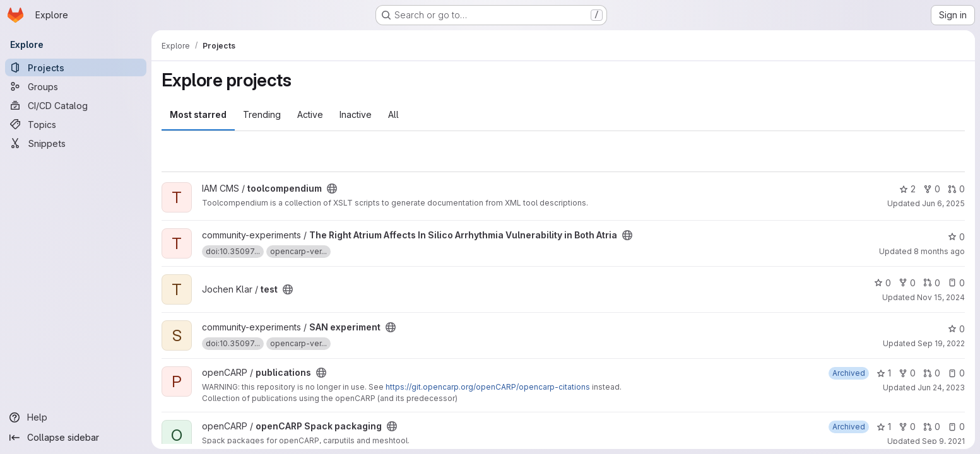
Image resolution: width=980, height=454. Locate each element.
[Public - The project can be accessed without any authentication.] (332, 189)
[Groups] (76, 86)
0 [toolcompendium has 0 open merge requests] (956, 189)
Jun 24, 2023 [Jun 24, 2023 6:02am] (941, 387)
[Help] (76, 417)
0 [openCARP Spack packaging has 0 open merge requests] (932, 427)
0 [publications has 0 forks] (907, 373)
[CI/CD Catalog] (76, 105)
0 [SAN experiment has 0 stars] (956, 329)
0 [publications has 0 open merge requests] (932, 373)
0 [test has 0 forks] (907, 283)
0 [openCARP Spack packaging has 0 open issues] (956, 427)
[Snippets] (76, 143)
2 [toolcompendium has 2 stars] (907, 189)
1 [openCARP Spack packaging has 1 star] (884, 427)
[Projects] (76, 67)
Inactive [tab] (356, 114)
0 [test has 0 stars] (883, 283)
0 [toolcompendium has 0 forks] (932, 189)
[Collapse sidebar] (76, 438)
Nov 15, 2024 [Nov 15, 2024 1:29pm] (941, 297)
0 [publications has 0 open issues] (956, 373)
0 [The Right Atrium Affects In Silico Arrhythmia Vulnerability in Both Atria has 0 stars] (956, 237)
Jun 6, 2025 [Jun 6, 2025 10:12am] (943, 203)
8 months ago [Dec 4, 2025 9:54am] (939, 251)
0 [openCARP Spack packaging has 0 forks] (907, 427)
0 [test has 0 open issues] (956, 283)
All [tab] (393, 114)
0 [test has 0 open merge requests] (932, 283)
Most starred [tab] (198, 114)
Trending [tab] (262, 114)
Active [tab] (310, 114)
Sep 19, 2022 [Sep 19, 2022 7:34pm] (941, 343)
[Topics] (76, 124)
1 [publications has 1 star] (884, 373)
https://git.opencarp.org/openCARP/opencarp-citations (488, 387)
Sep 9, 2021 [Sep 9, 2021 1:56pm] (943, 441)
